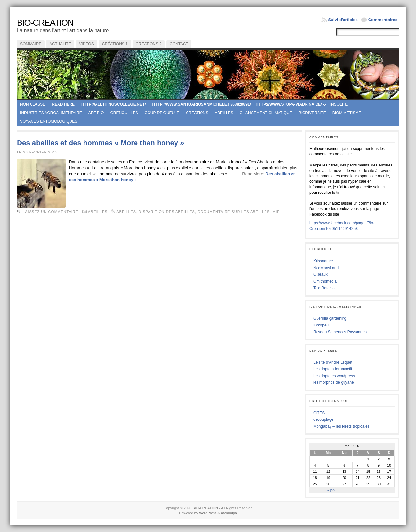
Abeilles (224, 113)
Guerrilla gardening (330, 318)
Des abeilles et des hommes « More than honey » (100, 143)
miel (277, 212)
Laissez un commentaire (51, 212)
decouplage (323, 419)
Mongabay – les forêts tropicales (341, 426)
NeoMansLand (326, 268)
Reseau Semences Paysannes (340, 332)
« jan (331, 490)
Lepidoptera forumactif (333, 369)
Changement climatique (266, 113)
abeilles (126, 212)
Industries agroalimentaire (51, 113)
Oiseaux (320, 274)
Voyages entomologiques (49, 121)
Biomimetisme (347, 113)
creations (197, 113)
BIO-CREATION (45, 23)
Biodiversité (312, 113)
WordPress (208, 513)
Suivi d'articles (343, 20)
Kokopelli (321, 325)
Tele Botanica (325, 288)
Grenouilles (124, 113)
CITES (319, 413)
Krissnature (323, 261)
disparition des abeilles (167, 212)
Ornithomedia (325, 281)
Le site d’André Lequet (333, 362)
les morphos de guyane (334, 382)
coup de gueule (162, 113)
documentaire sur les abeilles (234, 212)
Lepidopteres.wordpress (334, 376)
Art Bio (96, 113)
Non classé (33, 104)
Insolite (339, 104)
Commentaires (383, 20)
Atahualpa (229, 513)
